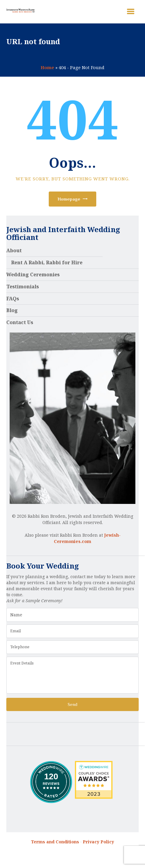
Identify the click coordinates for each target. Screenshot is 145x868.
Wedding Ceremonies (33, 275)
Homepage (69, 199)
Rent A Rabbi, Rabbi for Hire (47, 262)
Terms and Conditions (55, 842)
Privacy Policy (98, 842)
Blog (12, 310)
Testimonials (23, 287)
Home (47, 67)
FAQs (13, 299)
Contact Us (20, 322)
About (14, 250)
